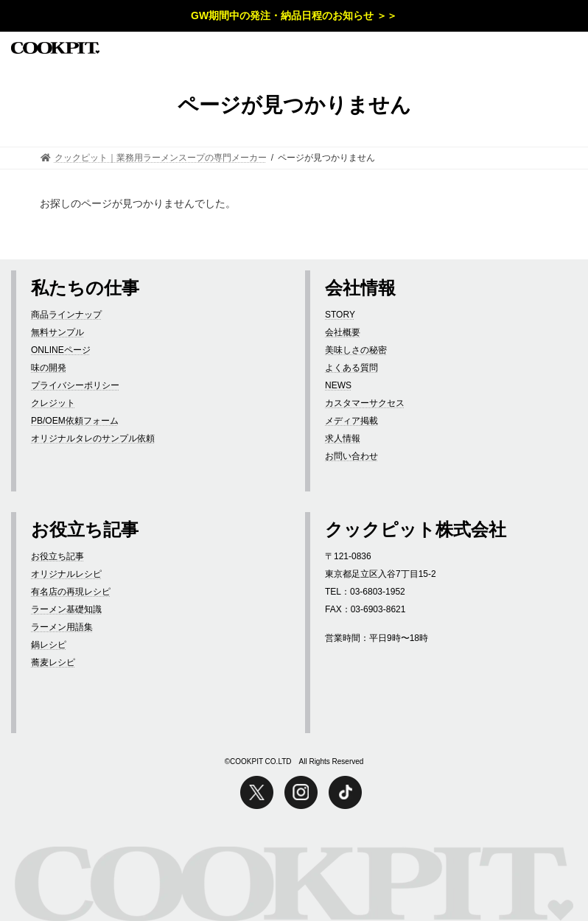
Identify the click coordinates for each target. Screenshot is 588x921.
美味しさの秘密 (356, 350)
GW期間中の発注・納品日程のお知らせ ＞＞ (294, 15)
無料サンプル (57, 332)
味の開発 (49, 368)
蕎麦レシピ (53, 662)
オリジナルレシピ (66, 574)
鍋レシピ (49, 645)
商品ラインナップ (66, 315)
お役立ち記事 (57, 556)
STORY (340, 315)
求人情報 (343, 438)
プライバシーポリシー (75, 385)
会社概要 (343, 332)
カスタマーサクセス (365, 403)
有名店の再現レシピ (71, 592)
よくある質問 (351, 368)
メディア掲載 (351, 421)
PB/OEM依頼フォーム (75, 421)
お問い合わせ (351, 456)
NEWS (338, 385)
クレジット (53, 403)
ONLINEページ (61, 350)
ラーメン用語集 (62, 627)
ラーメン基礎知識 (66, 609)
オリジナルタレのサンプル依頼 (93, 438)
